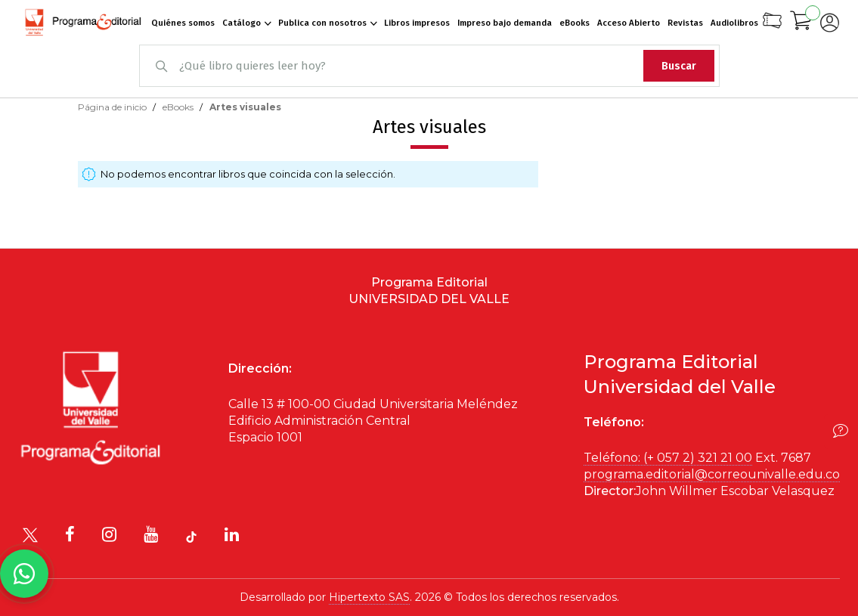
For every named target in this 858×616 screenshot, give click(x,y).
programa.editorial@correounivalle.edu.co (712, 474)
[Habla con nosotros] (24, 574)
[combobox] (429, 66)
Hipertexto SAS (369, 597)
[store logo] (83, 23)
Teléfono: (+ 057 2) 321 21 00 (668, 458)
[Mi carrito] (801, 23)
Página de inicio (113, 107)
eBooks (179, 107)
